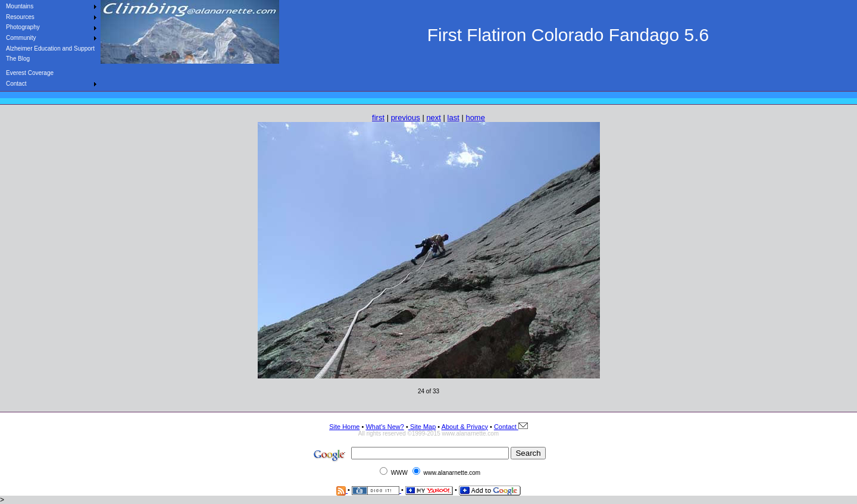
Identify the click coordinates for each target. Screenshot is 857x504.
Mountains (20, 6)
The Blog (18, 59)
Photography (23, 27)
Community (21, 38)
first (378, 118)
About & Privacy (465, 427)
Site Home (344, 427)
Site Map (422, 427)
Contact (16, 84)
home (475, 118)
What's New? (384, 427)
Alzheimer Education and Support (50, 48)
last (453, 118)
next (434, 118)
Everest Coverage (30, 73)
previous (406, 118)
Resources (20, 17)
